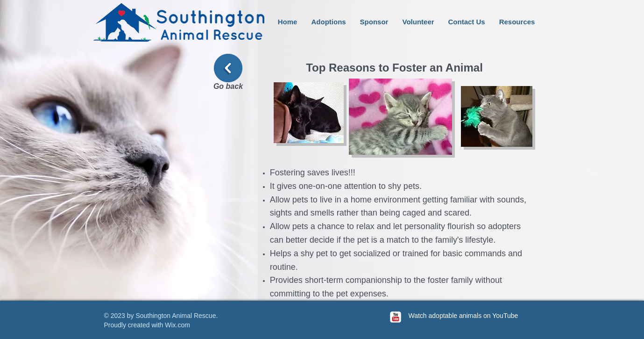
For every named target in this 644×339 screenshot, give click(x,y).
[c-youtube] (396, 317)
